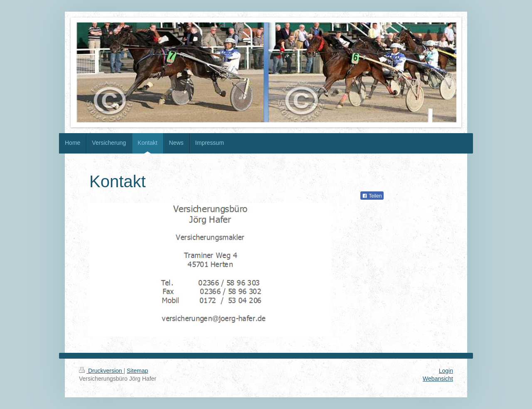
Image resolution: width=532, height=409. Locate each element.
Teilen (372, 196)
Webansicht (438, 379)
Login (446, 371)
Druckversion (101, 371)
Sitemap (137, 371)
